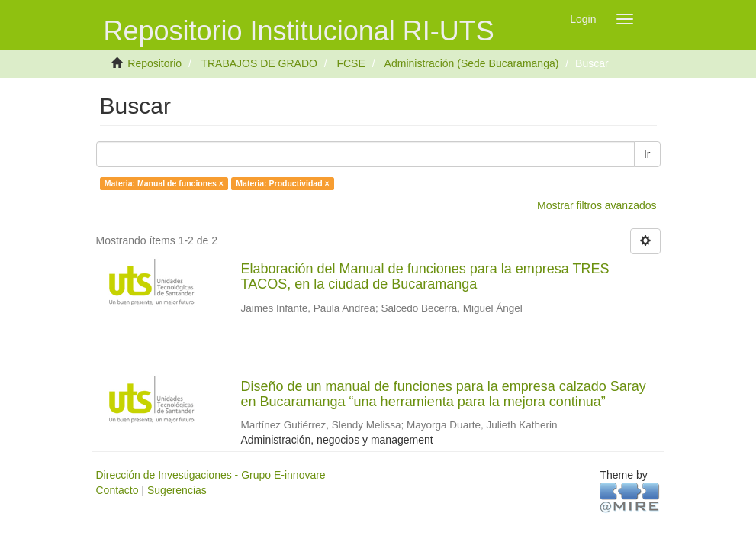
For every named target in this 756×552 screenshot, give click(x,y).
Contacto (117, 490)
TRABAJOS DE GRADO (259, 63)
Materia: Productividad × (282, 183)
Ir (647, 154)
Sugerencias (177, 490)
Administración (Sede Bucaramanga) (472, 63)
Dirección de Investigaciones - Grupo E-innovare (211, 475)
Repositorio (154, 63)
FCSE (351, 63)
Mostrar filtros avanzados (597, 205)
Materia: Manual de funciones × (164, 183)
